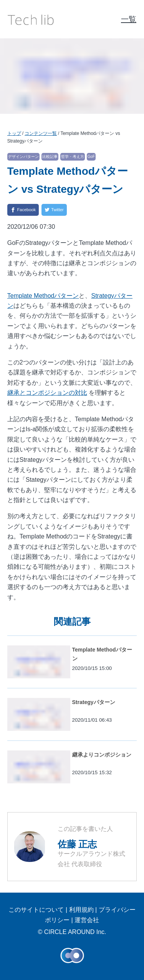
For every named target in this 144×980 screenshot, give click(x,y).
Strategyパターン (94, 702)
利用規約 (81, 910)
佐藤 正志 (77, 844)
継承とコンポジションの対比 (47, 393)
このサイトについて (36, 910)
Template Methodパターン (43, 296)
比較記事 (50, 157)
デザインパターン (23, 157)
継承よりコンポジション (102, 755)
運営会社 (87, 920)
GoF (91, 157)
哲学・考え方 (73, 157)
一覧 (129, 19)
